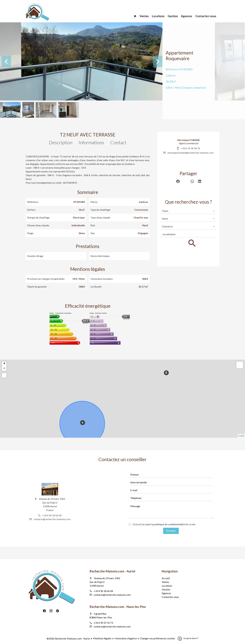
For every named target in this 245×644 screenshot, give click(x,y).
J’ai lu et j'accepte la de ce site (164, 524)
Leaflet (241, 436)
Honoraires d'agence (126, 638)
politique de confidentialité (169, 524)
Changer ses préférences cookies (157, 638)
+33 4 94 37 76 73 (103, 623)
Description (61, 142)
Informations (91, 142)
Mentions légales (102, 638)
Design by (191, 638)
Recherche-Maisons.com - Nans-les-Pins (118, 607)
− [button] (4, 368)
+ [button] (4, 364)
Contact (118, 142)
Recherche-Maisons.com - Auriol (112, 571)
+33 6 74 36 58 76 (190, 148)
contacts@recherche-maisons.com (52, 519)
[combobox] (188, 211)
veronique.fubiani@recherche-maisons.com (190, 153)
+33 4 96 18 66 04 (52, 515)
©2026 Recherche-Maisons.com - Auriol (68, 638)
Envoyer (171, 531)
